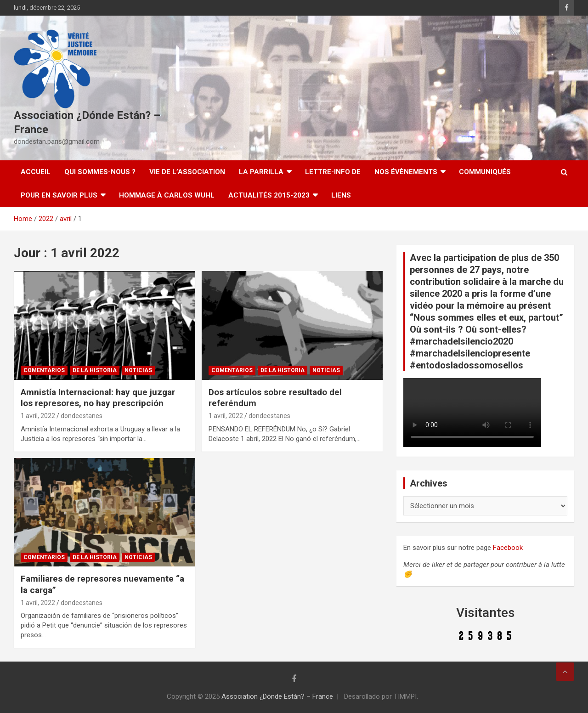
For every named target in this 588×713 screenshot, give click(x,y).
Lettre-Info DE (333, 172)
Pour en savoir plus (59, 195)
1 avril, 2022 (38, 416)
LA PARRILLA (261, 172)
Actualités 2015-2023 (269, 195)
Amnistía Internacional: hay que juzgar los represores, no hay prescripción (98, 398)
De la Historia (95, 370)
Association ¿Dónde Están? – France (277, 696)
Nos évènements (406, 172)
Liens (341, 195)
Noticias (138, 370)
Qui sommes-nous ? (100, 172)
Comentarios (44, 370)
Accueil (36, 172)
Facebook (508, 548)
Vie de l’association (187, 172)
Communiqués (485, 172)
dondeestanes (82, 416)
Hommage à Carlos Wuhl (167, 195)
